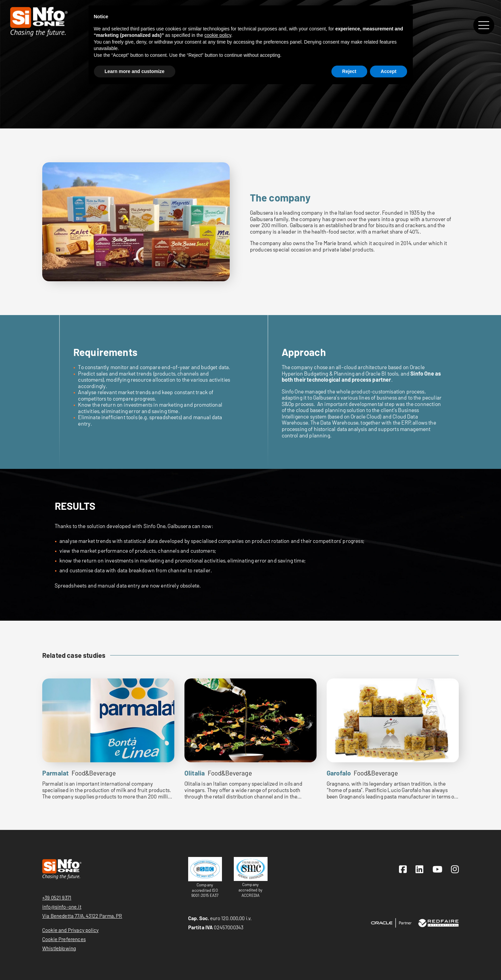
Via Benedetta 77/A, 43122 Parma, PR (82, 916)
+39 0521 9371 (57, 898)
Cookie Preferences (64, 939)
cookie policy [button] (218, 35)
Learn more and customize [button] (135, 71)
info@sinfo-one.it (62, 907)
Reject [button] (349, 71)
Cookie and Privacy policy (70, 930)
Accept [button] (389, 71)
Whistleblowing (59, 948)
